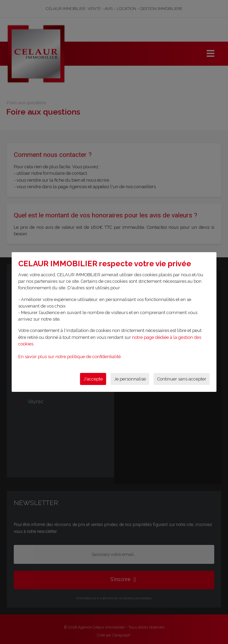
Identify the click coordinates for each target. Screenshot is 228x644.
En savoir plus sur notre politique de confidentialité (69, 357)
